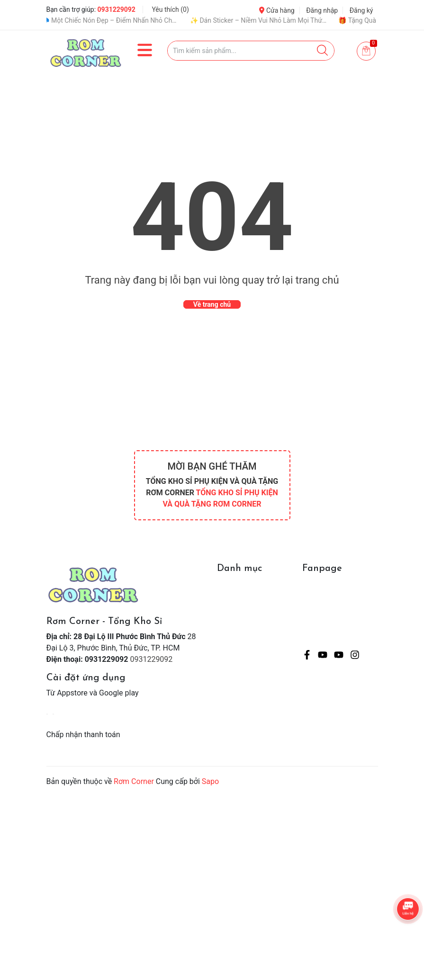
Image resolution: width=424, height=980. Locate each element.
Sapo (210, 781)
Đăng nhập (322, 10)
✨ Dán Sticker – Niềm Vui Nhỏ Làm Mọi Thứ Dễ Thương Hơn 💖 (266, 20)
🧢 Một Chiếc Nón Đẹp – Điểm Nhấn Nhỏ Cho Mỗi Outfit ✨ (117, 20)
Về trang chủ (212, 304)
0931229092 (117, 9)
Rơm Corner (134, 781)
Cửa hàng (277, 10)
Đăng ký (361, 10)
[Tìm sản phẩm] (251, 51)
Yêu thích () (170, 9)
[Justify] (322, 51)
